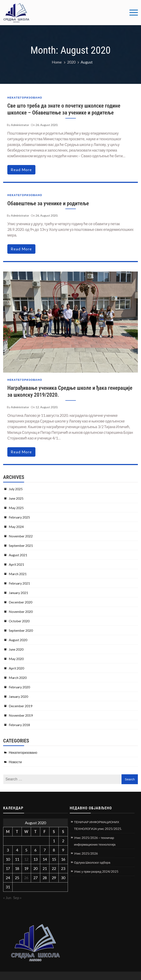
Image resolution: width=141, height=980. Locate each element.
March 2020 (18, 678)
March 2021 (18, 574)
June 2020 (16, 649)
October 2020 (19, 621)
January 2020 (18, 696)
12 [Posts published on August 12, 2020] (26, 859)
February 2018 (19, 725)
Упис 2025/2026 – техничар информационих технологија (95, 841)
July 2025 (16, 489)
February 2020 (19, 687)
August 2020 (18, 640)
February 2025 (19, 517)
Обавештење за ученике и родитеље (48, 203)
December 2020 (21, 602)
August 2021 (18, 555)
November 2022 (21, 536)
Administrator (20, 125)
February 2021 (19, 583)
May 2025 (16, 508)
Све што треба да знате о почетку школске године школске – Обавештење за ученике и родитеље (64, 109)
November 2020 (21, 612)
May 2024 (16, 527)
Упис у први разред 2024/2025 (96, 871)
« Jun (7, 898)
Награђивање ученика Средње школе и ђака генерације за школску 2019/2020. (70, 391)
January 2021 (18, 593)
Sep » (17, 898)
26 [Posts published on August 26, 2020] (26, 878)
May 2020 (16, 659)
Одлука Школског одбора (92, 862)
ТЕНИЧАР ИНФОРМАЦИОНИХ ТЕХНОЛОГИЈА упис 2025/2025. (98, 825)
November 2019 (21, 715)
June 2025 (16, 498)
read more (21, 170)
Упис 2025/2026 (86, 853)
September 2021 (21, 545)
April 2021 (16, 564)
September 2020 (21, 630)
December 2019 (21, 706)
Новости (15, 762)
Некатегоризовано (25, 98)
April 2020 (16, 668)
